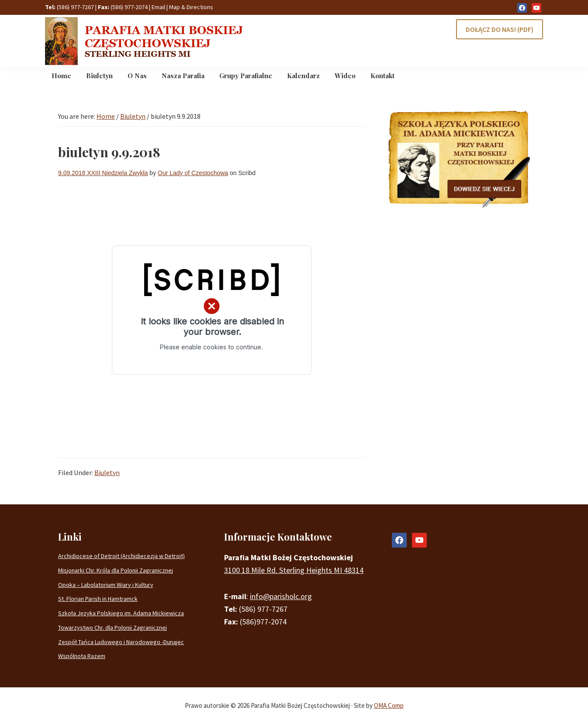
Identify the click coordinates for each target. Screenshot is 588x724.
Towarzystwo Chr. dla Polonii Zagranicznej (112, 627)
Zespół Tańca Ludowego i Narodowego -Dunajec (121, 642)
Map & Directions (191, 7)
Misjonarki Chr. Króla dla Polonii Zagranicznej (116, 570)
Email (158, 7)
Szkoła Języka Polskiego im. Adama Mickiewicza (121, 613)
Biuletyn (107, 472)
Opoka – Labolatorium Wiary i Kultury (106, 585)
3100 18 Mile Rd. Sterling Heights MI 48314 (294, 570)
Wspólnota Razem (82, 656)
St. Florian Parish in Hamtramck (98, 599)
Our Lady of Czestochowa (193, 173)
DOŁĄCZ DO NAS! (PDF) (500, 29)
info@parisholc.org (281, 596)
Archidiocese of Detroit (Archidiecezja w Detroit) (121, 556)
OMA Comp (389, 705)
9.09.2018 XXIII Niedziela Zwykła (103, 173)
